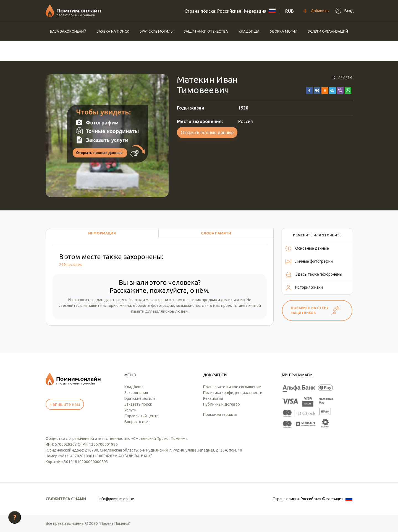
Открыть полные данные (207, 132)
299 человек (70, 265)
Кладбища (249, 31)
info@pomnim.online (116, 499)
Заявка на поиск (113, 31)
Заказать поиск (138, 404)
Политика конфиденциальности (233, 393)
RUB (290, 11)
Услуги (130, 410)
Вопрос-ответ (137, 422)
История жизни (304, 288)
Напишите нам (65, 404)
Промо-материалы (220, 414)
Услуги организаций (328, 31)
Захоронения (136, 393)
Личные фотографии (309, 262)
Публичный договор (222, 404)
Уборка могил (284, 31)
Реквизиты (213, 398)
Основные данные (307, 249)
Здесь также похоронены (314, 275)
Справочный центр (142, 416)
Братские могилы (157, 31)
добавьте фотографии (153, 306)
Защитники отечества (206, 31)
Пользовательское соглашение (232, 387)
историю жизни (117, 306)
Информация (102, 233)
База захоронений (68, 31)
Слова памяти (216, 233)
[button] (309, 90)
